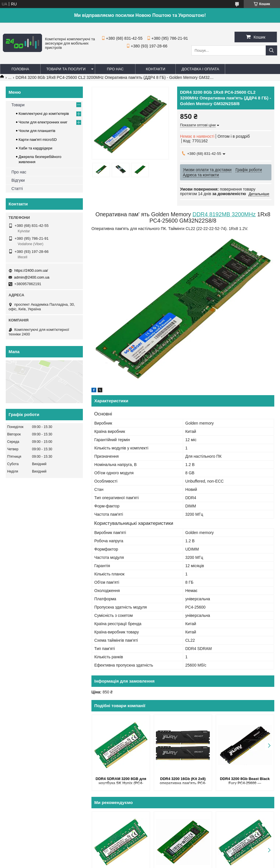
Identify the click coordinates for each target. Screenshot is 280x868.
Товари (18, 105)
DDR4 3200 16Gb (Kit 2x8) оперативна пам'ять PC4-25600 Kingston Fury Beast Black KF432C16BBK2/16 (183, 781)
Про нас (115, 69)
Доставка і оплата (200, 69)
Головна (20, 69)
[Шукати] (271, 50)
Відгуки (18, 180)
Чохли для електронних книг (43, 122)
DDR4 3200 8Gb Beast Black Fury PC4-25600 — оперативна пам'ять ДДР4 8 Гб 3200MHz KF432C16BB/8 (245, 781)
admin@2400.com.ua (32, 277)
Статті (17, 189)
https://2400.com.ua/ (31, 270)
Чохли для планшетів (37, 131)
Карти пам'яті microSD (38, 140)
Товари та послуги (66, 69)
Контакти (155, 69)
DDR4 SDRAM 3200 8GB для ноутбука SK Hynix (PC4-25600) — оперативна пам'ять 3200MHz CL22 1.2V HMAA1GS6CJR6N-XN (121, 781)
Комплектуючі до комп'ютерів (44, 114)
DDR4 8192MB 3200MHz (224, 214)
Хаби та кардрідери (35, 148)
